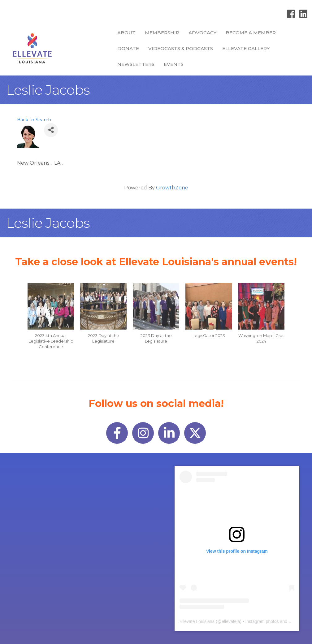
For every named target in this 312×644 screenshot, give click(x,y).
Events (174, 64)
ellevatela (231, 621)
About (126, 33)
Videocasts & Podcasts (181, 48)
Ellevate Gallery (246, 48)
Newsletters (136, 64)
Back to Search (34, 120)
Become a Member (251, 33)
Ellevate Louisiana (197, 621)
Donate (128, 48)
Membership (162, 33)
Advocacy (202, 33)
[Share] (51, 130)
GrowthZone (172, 188)
